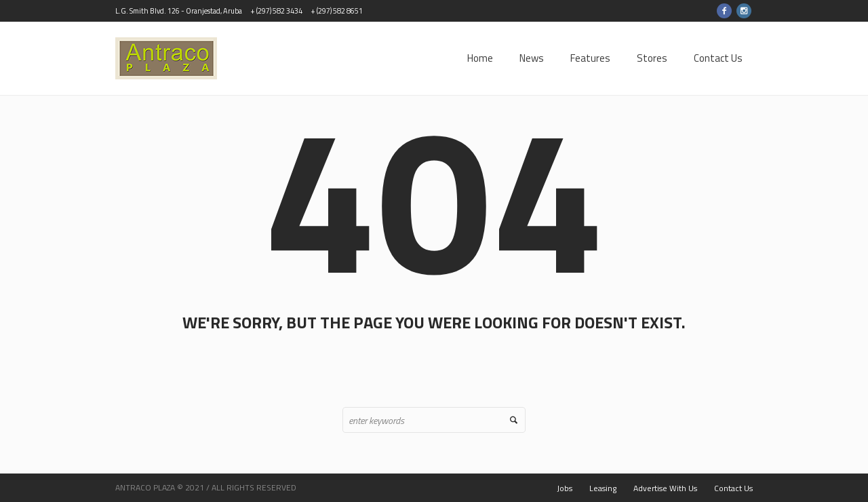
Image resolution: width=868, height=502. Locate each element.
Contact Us (733, 488)
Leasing (603, 488)
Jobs (565, 488)
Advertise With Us (665, 488)
